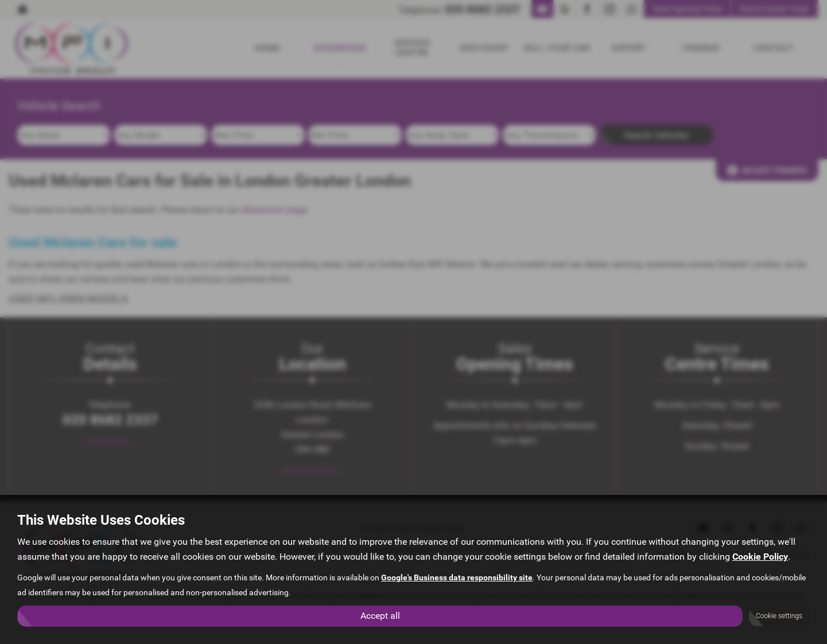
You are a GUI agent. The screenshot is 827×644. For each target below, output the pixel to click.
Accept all (380, 616)
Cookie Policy (760, 557)
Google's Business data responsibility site (457, 577)
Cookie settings (779, 616)
